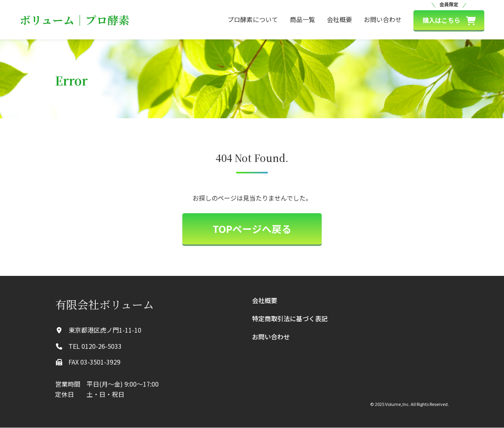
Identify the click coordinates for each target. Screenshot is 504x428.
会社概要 (339, 19)
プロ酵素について (253, 19)
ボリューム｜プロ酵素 (75, 20)
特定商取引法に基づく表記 (290, 319)
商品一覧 (302, 19)
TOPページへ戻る (252, 229)
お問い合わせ (383, 19)
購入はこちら (449, 20)
